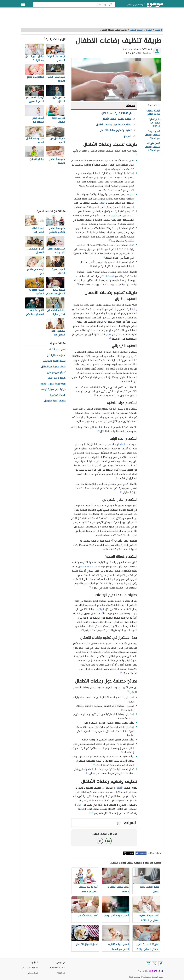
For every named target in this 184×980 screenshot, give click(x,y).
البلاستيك (110, 276)
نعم (109, 841)
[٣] (78, 284)
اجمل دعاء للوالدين (56, 355)
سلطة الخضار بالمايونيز (54, 361)
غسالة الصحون (86, 567)
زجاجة (134, 309)
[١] (136, 154)
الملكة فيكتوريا (58, 395)
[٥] (121, 492)
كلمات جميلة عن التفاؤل (53, 367)
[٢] (109, 240)
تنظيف (131, 194)
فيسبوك (143, 853)
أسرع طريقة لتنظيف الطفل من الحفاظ (153, 135)
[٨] (128, 691)
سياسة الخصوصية (57, 968)
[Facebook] (161, 964)
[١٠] (87, 773)
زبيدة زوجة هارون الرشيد (53, 384)
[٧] (83, 630)
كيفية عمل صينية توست (53, 390)
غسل (132, 245)
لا (100, 841)
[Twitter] (155, 964)
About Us (61, 973)
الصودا (102, 203)
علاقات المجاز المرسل (55, 401)
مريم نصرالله (127, 49)
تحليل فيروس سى (56, 372)
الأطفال (119, 788)
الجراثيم (101, 609)
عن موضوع (60, 962)
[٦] (104, 549)
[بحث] (111, 4)
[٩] (122, 752)
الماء (123, 444)
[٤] (110, 338)
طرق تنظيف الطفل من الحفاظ (154, 123)
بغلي (109, 335)
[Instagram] (148, 964)
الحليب (114, 216)
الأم (79, 805)
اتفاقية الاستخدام (30, 968)
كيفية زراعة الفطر (56, 378)
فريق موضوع (32, 973)
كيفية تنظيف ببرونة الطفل (153, 112)
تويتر (132, 853)
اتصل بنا (34, 962)
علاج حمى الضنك (57, 350)
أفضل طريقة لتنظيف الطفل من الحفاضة (153, 147)
